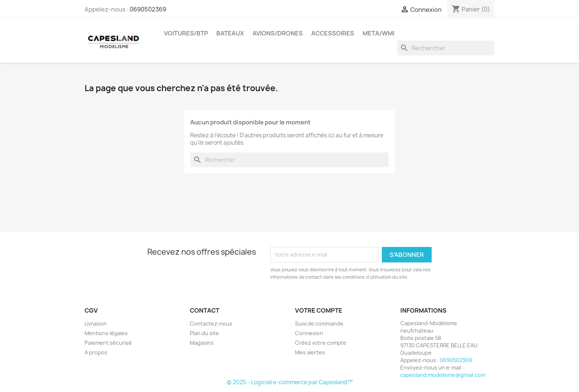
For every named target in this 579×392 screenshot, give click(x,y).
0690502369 (148, 9)
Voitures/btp (186, 33)
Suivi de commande (319, 324)
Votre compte (319, 310)
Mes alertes (310, 352)
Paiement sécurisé (108, 343)
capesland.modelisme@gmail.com (443, 375)
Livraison (96, 324)
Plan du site (204, 333)
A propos (96, 352)
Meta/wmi (378, 33)
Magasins (202, 343)
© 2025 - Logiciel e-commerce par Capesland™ (290, 382)
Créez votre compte (321, 343)
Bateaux (230, 33)
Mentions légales (106, 333)
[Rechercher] (446, 48)
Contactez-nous (211, 324)
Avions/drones (278, 33)
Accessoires (333, 33)
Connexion (309, 333)
